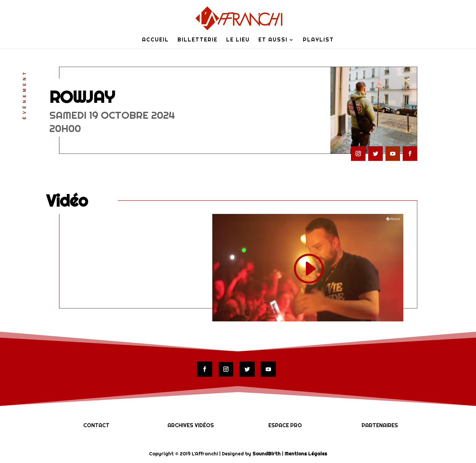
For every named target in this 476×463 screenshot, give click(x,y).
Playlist (318, 40)
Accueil (155, 40)
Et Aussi (273, 40)
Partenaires (380, 425)
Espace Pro (285, 425)
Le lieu (238, 40)
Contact (96, 425)
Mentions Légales (306, 454)
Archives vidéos (191, 425)
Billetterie (198, 40)
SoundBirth (267, 454)
